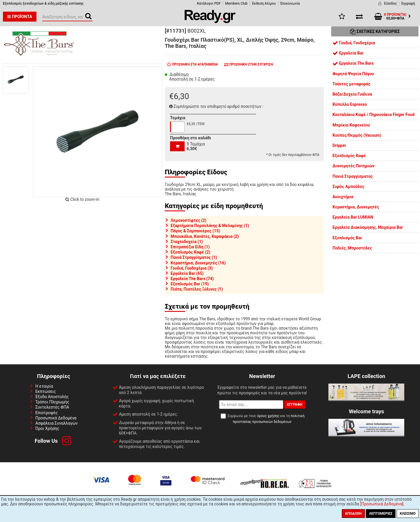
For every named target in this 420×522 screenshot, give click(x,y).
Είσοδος (391, 3)
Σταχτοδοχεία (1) (187, 242)
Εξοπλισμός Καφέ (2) (190, 252)
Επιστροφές (47, 413)
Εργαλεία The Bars (353, 63)
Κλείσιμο (408, 514)
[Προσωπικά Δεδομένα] (382, 504)
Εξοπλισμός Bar (347, 238)
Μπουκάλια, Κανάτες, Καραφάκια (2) (205, 236)
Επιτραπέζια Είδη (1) (190, 247)
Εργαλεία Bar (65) (187, 273)
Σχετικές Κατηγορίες (375, 31)
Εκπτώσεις (45, 391)
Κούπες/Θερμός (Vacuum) (357, 135)
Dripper (339, 145)
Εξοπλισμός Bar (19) (190, 284)
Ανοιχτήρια (343, 197)
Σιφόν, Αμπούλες (348, 187)
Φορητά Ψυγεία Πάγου (353, 74)
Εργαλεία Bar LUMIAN (353, 217)
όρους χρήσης (268, 416)
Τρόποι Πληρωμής (52, 402)
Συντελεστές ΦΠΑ (52, 407)
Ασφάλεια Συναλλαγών (56, 423)
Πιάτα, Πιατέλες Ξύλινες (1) (197, 289)
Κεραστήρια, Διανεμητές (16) (198, 263)
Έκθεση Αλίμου (264, 3)
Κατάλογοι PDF (209, 3)
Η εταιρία (44, 386)
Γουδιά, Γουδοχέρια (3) (192, 268)
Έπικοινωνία (290, 3)
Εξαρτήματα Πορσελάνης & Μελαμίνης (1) (210, 226)
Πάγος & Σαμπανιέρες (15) (195, 231)
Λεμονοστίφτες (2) (188, 220)
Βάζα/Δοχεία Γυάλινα (352, 94)
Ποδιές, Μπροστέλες (352, 248)
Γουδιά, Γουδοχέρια (354, 43)
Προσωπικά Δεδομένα (56, 418)
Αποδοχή (353, 514)
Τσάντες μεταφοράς (351, 84)
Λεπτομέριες (381, 514)
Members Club (236, 3)
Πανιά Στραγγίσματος (353, 176)
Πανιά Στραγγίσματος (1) (194, 257)
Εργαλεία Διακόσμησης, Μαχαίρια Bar (368, 227)
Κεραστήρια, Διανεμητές (356, 207)
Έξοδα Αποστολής (52, 397)
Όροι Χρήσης (47, 428)
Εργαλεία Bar (348, 53)
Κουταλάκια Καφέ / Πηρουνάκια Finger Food (373, 115)
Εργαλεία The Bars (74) (192, 279)
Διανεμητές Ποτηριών (353, 166)
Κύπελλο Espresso (350, 104)
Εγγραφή (408, 3)
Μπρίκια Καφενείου (351, 125)
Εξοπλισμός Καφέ (349, 156)
